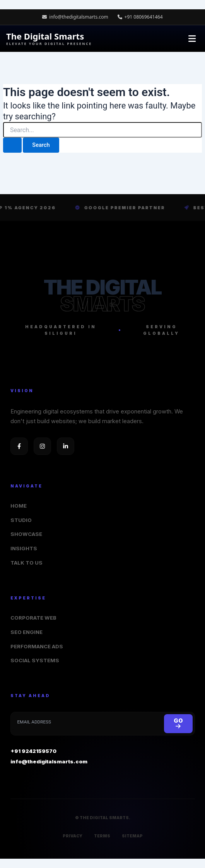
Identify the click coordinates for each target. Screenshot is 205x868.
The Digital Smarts (49, 39)
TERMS (102, 836)
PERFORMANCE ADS (37, 646)
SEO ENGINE (26, 632)
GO (178, 723)
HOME (19, 506)
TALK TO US (26, 563)
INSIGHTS (24, 548)
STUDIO (21, 520)
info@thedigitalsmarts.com (75, 17)
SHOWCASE (26, 534)
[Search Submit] (12, 145)
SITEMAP (132, 836)
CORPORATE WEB (33, 618)
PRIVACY (73, 836)
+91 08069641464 (140, 17)
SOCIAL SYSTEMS (35, 660)
